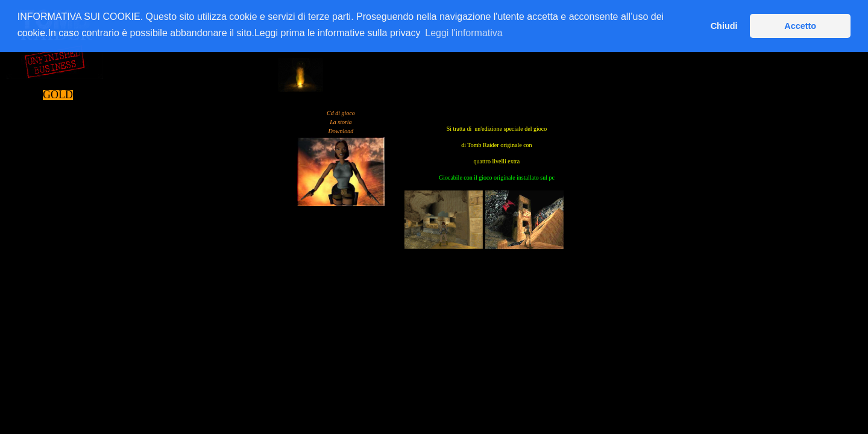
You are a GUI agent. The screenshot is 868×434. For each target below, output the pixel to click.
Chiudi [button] (724, 26)
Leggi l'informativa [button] (464, 33)
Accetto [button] (800, 26)
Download (341, 131)
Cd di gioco (341, 113)
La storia (341, 122)
